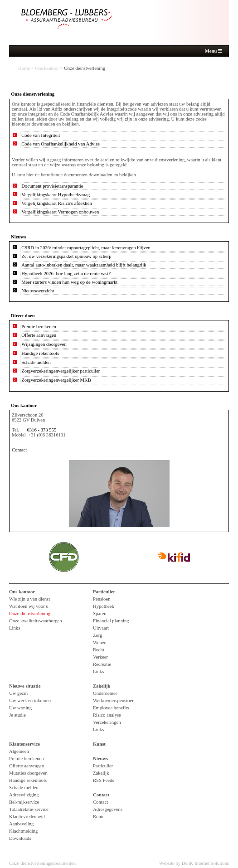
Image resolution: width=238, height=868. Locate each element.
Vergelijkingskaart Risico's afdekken (57, 203)
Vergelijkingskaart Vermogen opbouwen (60, 212)
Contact (19, 450)
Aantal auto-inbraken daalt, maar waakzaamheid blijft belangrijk (84, 265)
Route (99, 817)
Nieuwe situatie (25, 686)
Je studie (17, 715)
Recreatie (102, 664)
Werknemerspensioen (114, 701)
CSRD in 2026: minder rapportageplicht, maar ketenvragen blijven (86, 248)
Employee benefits (111, 708)
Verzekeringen (107, 722)
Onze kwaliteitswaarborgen (36, 621)
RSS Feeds (104, 780)
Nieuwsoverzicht (38, 291)
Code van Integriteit (41, 135)
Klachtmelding (23, 831)
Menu (214, 51)
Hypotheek (104, 606)
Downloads (20, 838)
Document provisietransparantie (52, 186)
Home (24, 68)
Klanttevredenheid (27, 817)
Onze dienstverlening (30, 613)
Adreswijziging (24, 795)
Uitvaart (101, 628)
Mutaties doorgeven (28, 773)
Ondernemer (105, 693)
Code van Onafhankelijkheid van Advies (61, 144)
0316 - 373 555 (41, 430)
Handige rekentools (40, 353)
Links (15, 628)
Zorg (98, 635)
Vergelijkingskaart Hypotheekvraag (56, 195)
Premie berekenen (39, 327)
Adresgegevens (108, 809)
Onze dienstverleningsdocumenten (42, 863)
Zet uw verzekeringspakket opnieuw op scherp (66, 256)
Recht (99, 650)
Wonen (100, 643)
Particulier (104, 592)
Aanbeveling (21, 824)
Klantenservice (24, 744)
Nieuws (100, 759)
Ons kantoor (47, 68)
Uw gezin (18, 693)
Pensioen (102, 599)
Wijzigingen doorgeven (44, 344)
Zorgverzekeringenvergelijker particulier (61, 371)
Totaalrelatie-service (29, 809)
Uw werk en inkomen (30, 701)
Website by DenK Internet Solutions (194, 863)
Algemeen (19, 751)
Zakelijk (102, 686)
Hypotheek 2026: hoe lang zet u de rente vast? (66, 274)
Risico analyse (107, 715)
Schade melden (36, 362)
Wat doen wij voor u (29, 606)
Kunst (99, 744)
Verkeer (100, 657)
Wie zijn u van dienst (29, 599)
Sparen (100, 613)
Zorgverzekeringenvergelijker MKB (56, 380)
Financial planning (111, 621)
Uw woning (20, 708)
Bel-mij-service (24, 802)
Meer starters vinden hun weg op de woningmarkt (69, 282)
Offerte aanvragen (39, 335)
